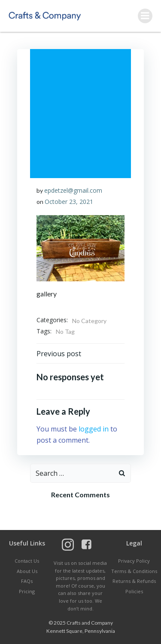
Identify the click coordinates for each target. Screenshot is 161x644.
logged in (94, 429)
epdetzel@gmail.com (73, 190)
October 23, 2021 (69, 202)
